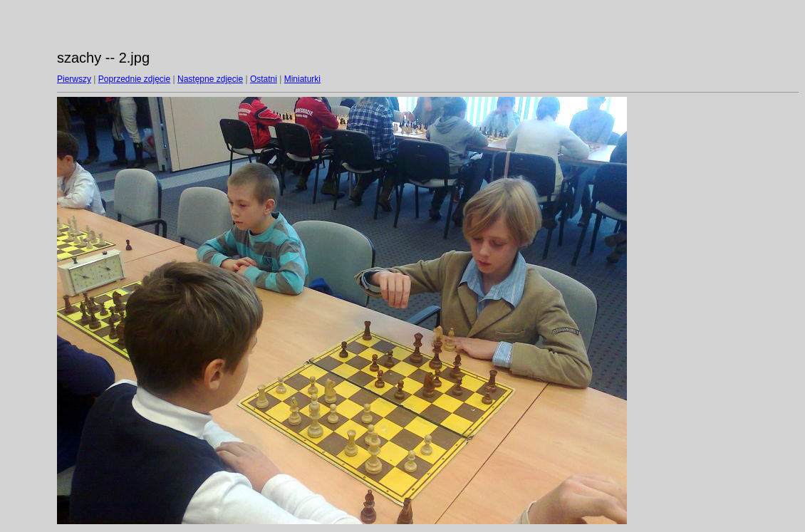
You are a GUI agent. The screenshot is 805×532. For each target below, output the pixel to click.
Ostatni (264, 79)
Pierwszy (74, 79)
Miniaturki (302, 79)
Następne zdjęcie (210, 79)
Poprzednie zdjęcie (134, 79)
